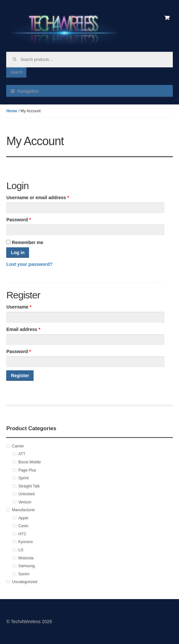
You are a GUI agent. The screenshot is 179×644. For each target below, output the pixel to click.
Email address (23, 329)
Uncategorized (25, 582)
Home (12, 111)
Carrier (18, 446)
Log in (18, 253)
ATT (22, 454)
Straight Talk (29, 486)
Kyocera (25, 542)
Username (19, 307)
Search (16, 72)
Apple (23, 518)
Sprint (23, 478)
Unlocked (26, 494)
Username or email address (37, 198)
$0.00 (167, 18)
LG (21, 550)
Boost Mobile (30, 462)
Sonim (24, 574)
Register (20, 376)
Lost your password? (29, 264)
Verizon (25, 502)
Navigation (28, 91)
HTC (22, 534)
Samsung (27, 566)
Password (18, 220)
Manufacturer (24, 510)
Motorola (26, 558)
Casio (23, 526)
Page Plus (27, 470)
